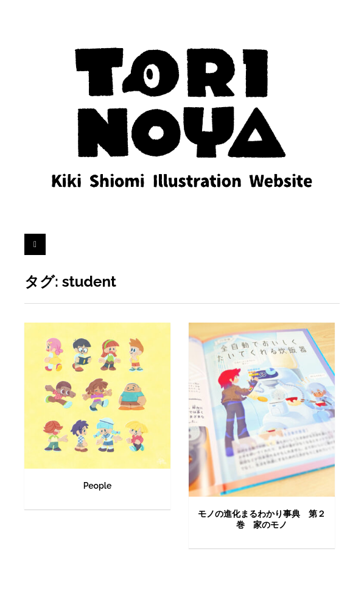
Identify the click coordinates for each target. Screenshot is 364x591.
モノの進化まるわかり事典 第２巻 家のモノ (262, 519)
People (98, 486)
